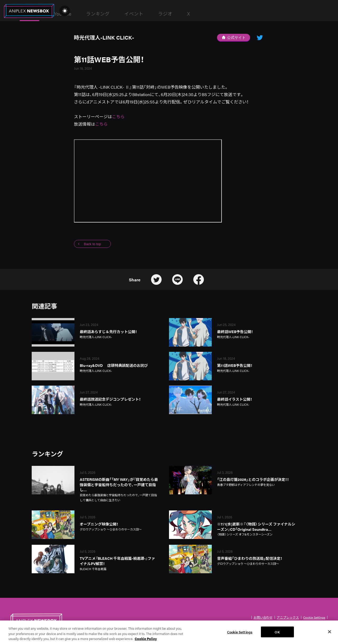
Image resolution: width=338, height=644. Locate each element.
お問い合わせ (263, 617)
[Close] (330, 634)
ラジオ (237, 14)
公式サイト (234, 37)
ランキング (170, 14)
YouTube (135, 14)
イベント (206, 14)
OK (277, 634)
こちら (118, 117)
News (102, 14)
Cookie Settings (314, 617)
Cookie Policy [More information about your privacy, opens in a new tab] (146, 641)
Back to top (92, 244)
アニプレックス (288, 617)
